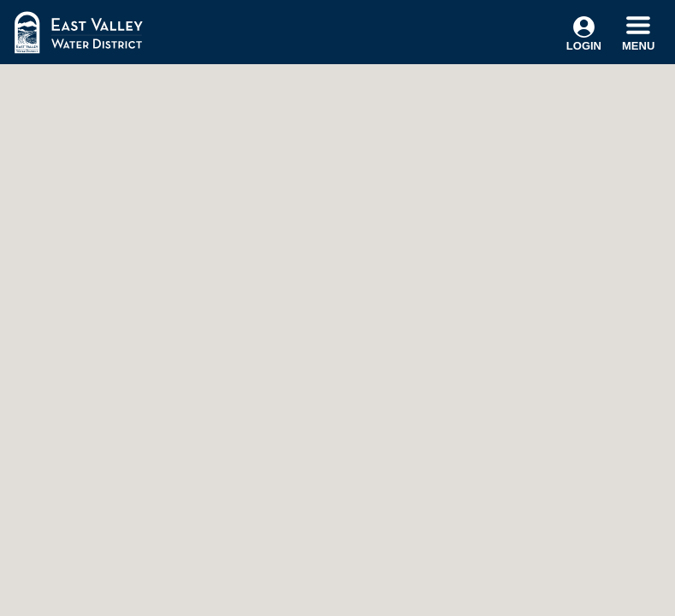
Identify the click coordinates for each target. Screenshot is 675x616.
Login (584, 34)
